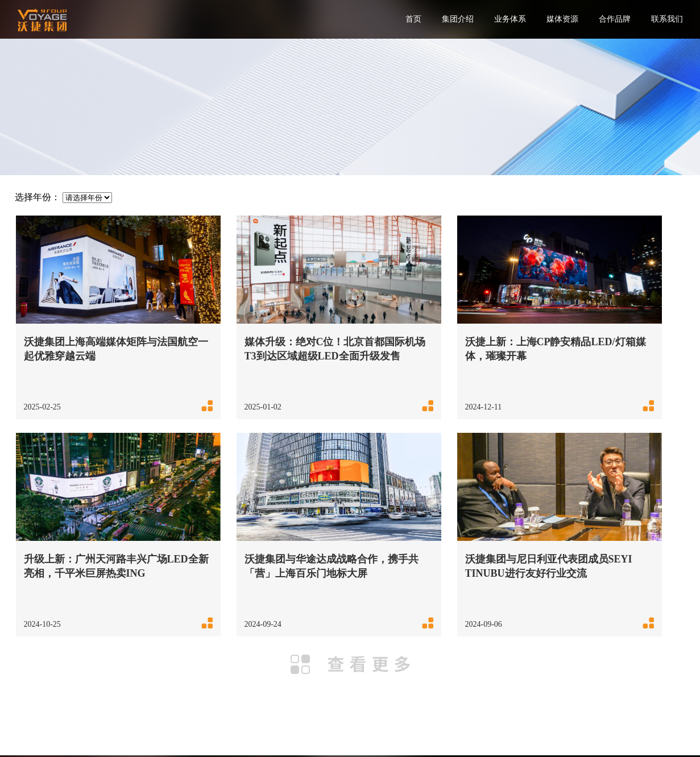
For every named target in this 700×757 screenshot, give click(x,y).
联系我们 (667, 19)
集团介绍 (458, 19)
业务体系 (510, 19)
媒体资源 (562, 19)
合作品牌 (615, 19)
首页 (413, 19)
